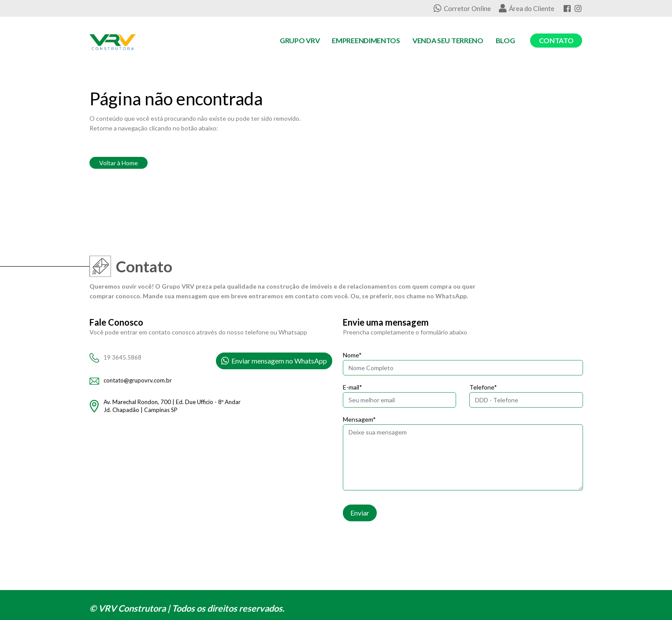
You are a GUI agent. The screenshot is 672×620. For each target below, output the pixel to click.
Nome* (352, 355)
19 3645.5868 (123, 357)
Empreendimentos (366, 40)
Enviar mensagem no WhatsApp (274, 361)
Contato (556, 40)
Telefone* (483, 387)
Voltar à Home (119, 163)
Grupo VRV (300, 40)
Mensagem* (359, 419)
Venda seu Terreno (448, 40)
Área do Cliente (527, 8)
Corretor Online (462, 8)
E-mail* (353, 387)
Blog (505, 40)
